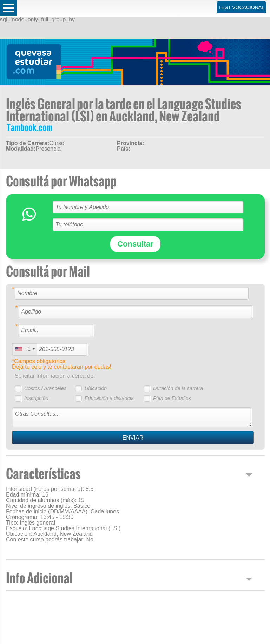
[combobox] (25, 349)
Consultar (135, 244)
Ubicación (96, 388)
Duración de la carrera (178, 388)
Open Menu (8, 8)
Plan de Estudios (172, 398)
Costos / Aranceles (45, 388)
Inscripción (36, 398)
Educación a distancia (109, 398)
